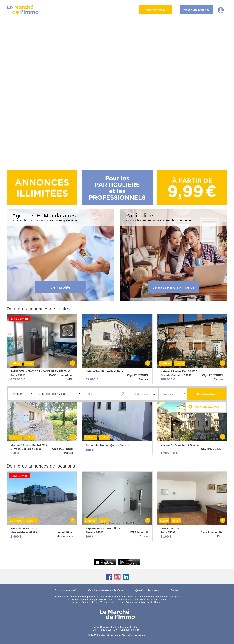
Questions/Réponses (147, 590)
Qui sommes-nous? (66, 590)
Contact (175, 590)
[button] (21, 394)
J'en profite (61, 287)
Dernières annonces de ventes (38, 309)
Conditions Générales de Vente (106, 590)
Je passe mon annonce (174, 287)
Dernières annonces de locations (41, 466)
